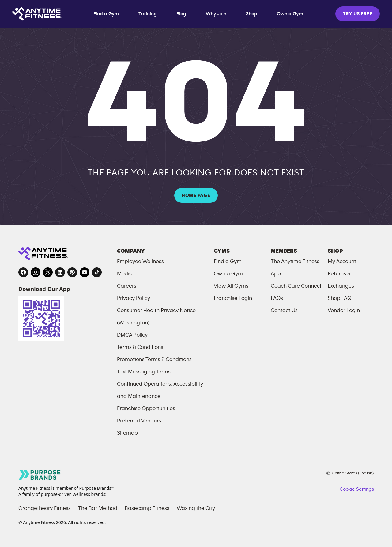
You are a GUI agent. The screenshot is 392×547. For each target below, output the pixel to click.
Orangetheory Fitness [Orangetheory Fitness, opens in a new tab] (45, 508)
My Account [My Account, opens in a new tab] (342, 262)
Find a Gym (106, 14)
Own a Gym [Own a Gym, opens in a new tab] (290, 14)
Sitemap (127, 433)
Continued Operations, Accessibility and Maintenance (160, 390)
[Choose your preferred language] (350, 473)
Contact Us (284, 311)
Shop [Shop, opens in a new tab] (252, 14)
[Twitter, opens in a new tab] (48, 272)
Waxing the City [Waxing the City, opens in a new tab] (196, 508)
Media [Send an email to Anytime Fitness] (125, 274)
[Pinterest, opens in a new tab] (72, 272)
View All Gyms (231, 286)
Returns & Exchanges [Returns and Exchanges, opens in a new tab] (341, 280)
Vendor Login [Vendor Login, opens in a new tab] (344, 311)
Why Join (216, 14)
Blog (181, 14)
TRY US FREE (358, 14)
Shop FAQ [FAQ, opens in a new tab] (339, 298)
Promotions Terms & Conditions (154, 360)
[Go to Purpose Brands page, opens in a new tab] (40, 475)
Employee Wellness (140, 262)
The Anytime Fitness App (295, 268)
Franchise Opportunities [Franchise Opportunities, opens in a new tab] (146, 409)
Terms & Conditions (140, 347)
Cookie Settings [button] (357, 489)
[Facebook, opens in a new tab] (23, 272)
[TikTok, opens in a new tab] (97, 272)
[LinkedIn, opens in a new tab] (60, 272)
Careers (127, 286)
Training (148, 14)
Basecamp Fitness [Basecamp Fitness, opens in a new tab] (147, 508)
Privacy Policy (134, 298)
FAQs (277, 298)
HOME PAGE (196, 195)
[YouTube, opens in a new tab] (85, 272)
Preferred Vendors (139, 421)
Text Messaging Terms (144, 372)
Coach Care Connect (296, 286)
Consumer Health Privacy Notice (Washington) (156, 317)
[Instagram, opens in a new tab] (36, 272)
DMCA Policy (132, 335)
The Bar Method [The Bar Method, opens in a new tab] (98, 508)
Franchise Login (233, 298)
